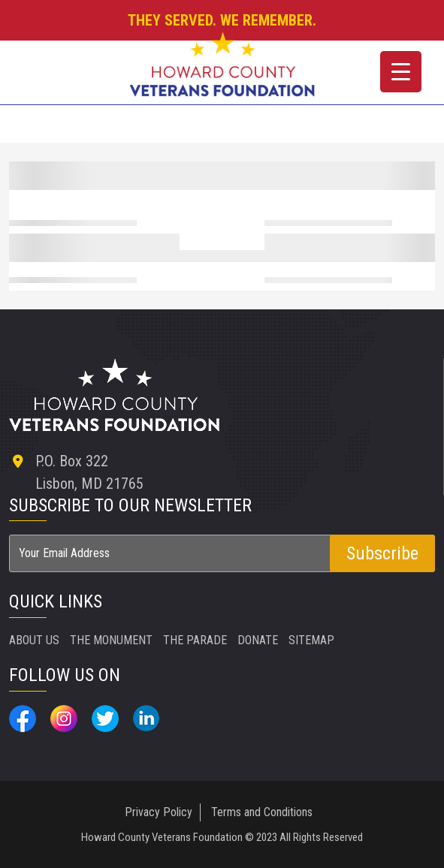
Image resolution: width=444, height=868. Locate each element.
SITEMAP (311, 640)
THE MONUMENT (111, 640)
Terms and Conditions (262, 812)
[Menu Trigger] (401, 72)
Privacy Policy (159, 812)
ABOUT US (34, 640)
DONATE (258, 640)
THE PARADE (195, 640)
